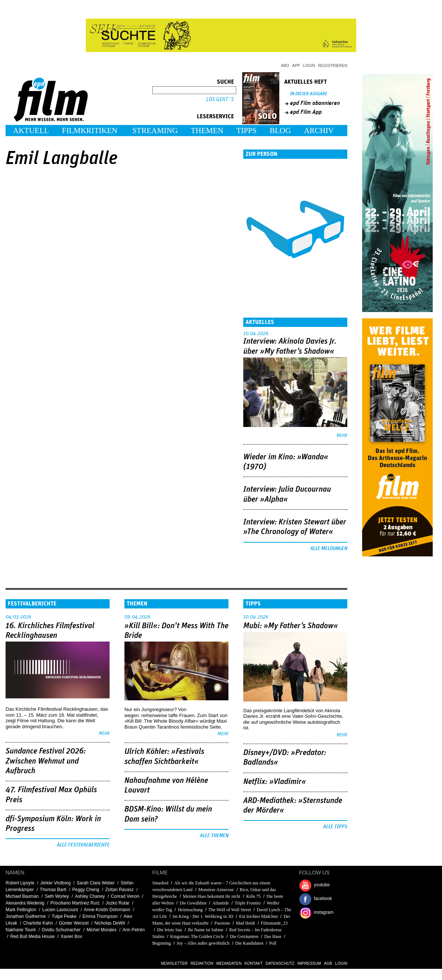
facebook (323, 899)
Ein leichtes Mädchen (259, 916)
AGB (328, 963)
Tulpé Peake (64, 916)
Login (309, 65)
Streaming (155, 131)
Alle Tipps (335, 827)
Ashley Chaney (90, 896)
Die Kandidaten (249, 943)
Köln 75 (253, 896)
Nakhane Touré (21, 930)
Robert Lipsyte (20, 883)
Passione (222, 923)
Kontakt (253, 963)
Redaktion (202, 963)
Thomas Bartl (53, 890)
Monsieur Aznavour (216, 890)
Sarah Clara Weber (96, 883)
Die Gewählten (193, 903)
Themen (207, 131)
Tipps (246, 131)
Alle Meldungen (329, 549)
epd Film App (306, 112)
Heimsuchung (190, 910)
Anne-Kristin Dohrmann (107, 910)
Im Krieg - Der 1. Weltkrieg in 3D (203, 916)
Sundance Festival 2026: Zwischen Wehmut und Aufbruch (46, 761)
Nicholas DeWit (110, 923)
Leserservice (215, 116)
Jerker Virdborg (55, 883)
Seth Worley (57, 896)
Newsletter (174, 963)
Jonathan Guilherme (26, 916)
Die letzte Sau (170, 930)
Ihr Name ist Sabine (206, 930)
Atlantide (220, 903)
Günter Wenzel (74, 923)
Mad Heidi (246, 923)
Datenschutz (280, 963)
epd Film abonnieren (315, 103)
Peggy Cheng (86, 890)
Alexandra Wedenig (25, 903)
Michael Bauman (22, 896)
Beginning (162, 943)
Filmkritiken (90, 131)
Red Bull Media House (32, 936)
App (296, 65)
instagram (324, 912)
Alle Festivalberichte (83, 845)
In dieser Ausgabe (309, 94)
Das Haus (273, 936)
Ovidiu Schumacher (61, 930)
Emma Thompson (100, 916)
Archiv (319, 131)
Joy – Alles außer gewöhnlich (203, 943)
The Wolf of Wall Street (230, 910)
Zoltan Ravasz (119, 890)
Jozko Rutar (117, 903)
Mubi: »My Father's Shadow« (291, 626)
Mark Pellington (21, 910)
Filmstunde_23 (274, 923)
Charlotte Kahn (38, 923)
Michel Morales (102, 930)
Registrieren (333, 65)
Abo (285, 65)
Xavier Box (71, 936)
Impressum (309, 963)
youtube (322, 885)
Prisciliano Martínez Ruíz (75, 903)
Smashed (160, 883)
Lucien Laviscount (60, 910)
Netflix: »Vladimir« (275, 782)
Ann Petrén (134, 930)
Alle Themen (214, 836)
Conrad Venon (125, 896)
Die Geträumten (244, 936)
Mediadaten (229, 963)
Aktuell (31, 131)
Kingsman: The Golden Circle (197, 936)
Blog (280, 131)
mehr (342, 436)
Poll (273, 943)
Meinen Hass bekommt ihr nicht (212, 896)
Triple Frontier (248, 903)
